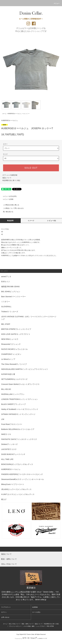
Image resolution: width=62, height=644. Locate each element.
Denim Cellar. (31, 13)
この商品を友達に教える (10, 205)
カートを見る (36, 612)
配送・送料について (27, 624)
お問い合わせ (5, 617)
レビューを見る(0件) (8, 196)
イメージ (31, 221)
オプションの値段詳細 (10, 175)
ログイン (4, 612)
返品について (7, 178)
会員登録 (35, 607)
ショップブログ (40, 626)
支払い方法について (14, 624)
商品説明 (10, 221)
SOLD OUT (31, 168)
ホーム (4, 114)
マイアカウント (6, 607)
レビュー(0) (52, 221)
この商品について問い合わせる (12, 208)
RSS (48, 626)
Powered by (31, 639)
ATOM (52, 626)
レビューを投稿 (7, 199)
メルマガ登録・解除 (29, 626)
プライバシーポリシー (15, 626)
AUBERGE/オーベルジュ (15, 114)
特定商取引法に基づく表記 (11, 180)
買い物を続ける (7, 212)
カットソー (26, 114)
